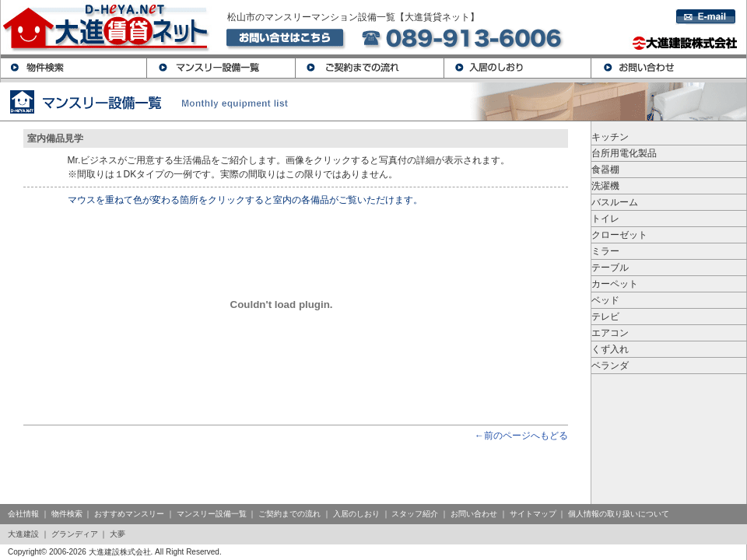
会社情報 (23, 514)
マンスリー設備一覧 (212, 514)
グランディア (75, 534)
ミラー (605, 251)
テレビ (605, 317)
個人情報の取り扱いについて (619, 514)
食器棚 (605, 170)
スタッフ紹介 (415, 514)
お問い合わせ (474, 514)
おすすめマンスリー (129, 514)
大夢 (117, 534)
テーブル (610, 268)
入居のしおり (356, 514)
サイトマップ (533, 514)
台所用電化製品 (624, 153)
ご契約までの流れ (289, 514)
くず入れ (610, 349)
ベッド (605, 300)
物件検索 (67, 514)
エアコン (610, 333)
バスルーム (615, 202)
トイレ (605, 219)
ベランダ (610, 366)
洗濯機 (605, 186)
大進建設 (23, 534)
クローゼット (619, 235)
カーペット (615, 284)
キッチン (610, 137)
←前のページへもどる (521, 436)
